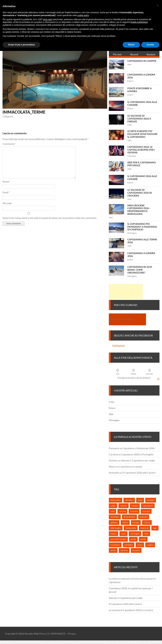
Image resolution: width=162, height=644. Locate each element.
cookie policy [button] (83, 15)
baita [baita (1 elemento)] (140, 500)
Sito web (7, 203)
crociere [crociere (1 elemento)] (146, 511)
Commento (9, 144)
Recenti (134, 54)
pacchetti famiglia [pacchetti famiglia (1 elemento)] (118, 539)
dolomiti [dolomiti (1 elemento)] (144, 517)
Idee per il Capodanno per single (142, 164)
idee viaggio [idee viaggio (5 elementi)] (116, 528)
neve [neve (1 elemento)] (146, 534)
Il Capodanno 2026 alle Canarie (142, 103)
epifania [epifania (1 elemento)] (114, 522)
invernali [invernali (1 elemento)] (144, 528)
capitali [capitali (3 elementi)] (135, 506)
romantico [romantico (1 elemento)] (115, 545)
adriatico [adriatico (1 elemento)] (129, 500)
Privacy (72, 634)
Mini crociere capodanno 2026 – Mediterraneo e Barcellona (139, 210)
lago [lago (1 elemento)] (155, 528)
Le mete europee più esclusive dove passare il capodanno (142, 134)
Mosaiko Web (32, 634)
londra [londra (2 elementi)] (113, 534)
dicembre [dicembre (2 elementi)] (115, 517)
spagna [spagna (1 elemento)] (150, 545)
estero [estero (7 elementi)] (125, 522)
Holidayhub (119, 346)
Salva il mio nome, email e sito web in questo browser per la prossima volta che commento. (50, 218)
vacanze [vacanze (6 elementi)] (136, 550)
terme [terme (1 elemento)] (113, 550)
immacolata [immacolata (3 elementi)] (131, 528)
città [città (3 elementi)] (112, 511)
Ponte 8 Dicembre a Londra (140, 90)
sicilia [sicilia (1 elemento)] (140, 545)
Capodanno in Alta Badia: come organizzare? (140, 270)
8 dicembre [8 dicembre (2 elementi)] (116, 500)
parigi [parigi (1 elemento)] (133, 539)
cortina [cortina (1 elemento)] (122, 511)
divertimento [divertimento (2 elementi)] (129, 517)
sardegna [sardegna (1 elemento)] (129, 545)
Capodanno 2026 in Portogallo (137, 454)
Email (6, 192)
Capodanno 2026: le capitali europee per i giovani (141, 150)
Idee (111, 414)
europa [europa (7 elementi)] (136, 522)
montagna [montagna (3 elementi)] (135, 534)
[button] (158, 5)
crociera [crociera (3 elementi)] (134, 511)
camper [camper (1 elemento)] (124, 506)
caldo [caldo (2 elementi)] (113, 506)
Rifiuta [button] (131, 45)
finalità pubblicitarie (139, 22)
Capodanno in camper (142, 61)
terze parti (48, 19)
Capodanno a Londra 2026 (141, 76)
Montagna (114, 420)
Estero (112, 408)
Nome (6, 182)
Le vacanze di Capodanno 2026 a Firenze (139, 119)
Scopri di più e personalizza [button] (21, 45)
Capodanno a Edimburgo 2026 (138, 448)
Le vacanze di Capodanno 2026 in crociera (140, 193)
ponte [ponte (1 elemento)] (143, 539)
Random (151, 54)
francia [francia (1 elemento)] (147, 522)
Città (111, 402)
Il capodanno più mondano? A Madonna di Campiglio (142, 227)
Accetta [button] (150, 45)
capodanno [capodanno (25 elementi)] (148, 506)
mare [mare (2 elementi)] (123, 534)
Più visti (117, 54)
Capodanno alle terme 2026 (142, 241)
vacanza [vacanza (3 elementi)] (124, 550)
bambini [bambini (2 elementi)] (151, 500)
